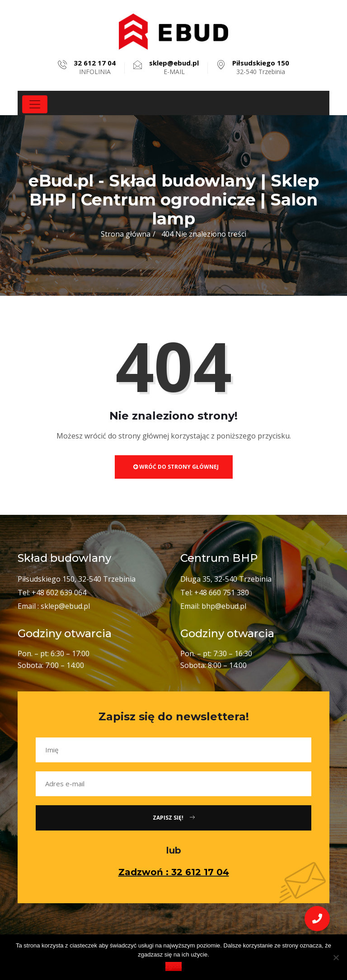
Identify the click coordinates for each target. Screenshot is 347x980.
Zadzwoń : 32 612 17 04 (174, 872)
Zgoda (174, 966)
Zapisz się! (174, 818)
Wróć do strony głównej (176, 467)
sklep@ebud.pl (65, 606)
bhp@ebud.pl (224, 606)
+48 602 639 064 (59, 593)
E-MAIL (174, 67)
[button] (317, 919)
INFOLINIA (95, 67)
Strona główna (126, 234)
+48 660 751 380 (222, 593)
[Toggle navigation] (35, 104)
